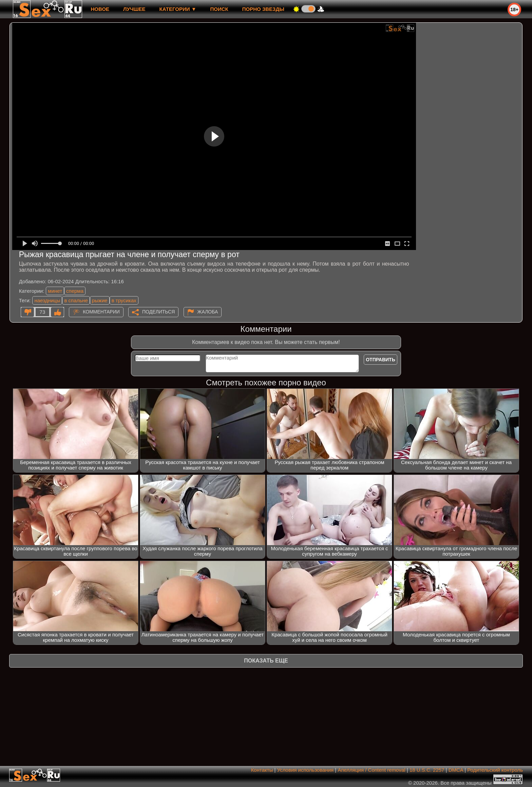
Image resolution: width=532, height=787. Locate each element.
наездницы (47, 300)
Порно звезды (263, 9)
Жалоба (208, 312)
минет (55, 291)
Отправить (381, 360)
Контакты (262, 770)
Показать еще (266, 661)
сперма (75, 291)
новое (100, 9)
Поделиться (158, 312)
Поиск (219, 9)
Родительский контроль (495, 770)
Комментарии (101, 312)
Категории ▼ (178, 9)
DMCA (456, 770)
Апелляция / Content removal (371, 770)
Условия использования (306, 770)
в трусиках (124, 300)
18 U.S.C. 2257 (427, 770)
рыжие (100, 300)
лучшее (134, 9)
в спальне (76, 300)
